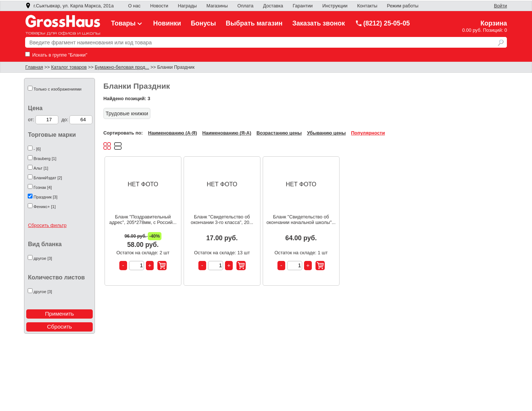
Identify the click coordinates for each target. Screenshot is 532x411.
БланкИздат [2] (48, 178)
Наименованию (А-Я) (173, 133)
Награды (187, 6)
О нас (134, 6)
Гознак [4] (43, 187)
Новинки (167, 23)
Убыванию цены (326, 133)
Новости (159, 6)
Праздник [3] (46, 197)
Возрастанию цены (279, 133)
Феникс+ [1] (45, 207)
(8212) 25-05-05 (382, 23)
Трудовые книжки (127, 113)
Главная (34, 67)
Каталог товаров (69, 67)
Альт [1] (41, 168)
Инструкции (335, 6)
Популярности (368, 133)
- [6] (37, 149)
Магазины (217, 6)
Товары (127, 23)
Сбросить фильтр (47, 225)
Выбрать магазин (254, 23)
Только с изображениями (58, 89)
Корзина (494, 23)
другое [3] (43, 258)
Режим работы (403, 6)
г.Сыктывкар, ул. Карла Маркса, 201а (69, 6)
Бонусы (203, 23)
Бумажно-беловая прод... (122, 67)
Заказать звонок (319, 23)
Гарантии (303, 6)
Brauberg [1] (45, 159)
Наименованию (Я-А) (227, 133)
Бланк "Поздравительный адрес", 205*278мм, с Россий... (143, 220)
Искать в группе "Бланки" (56, 55)
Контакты (367, 6)
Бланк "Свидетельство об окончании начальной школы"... (301, 220)
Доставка (273, 6)
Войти (500, 6)
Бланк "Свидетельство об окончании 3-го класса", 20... (222, 220)
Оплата (245, 6)
